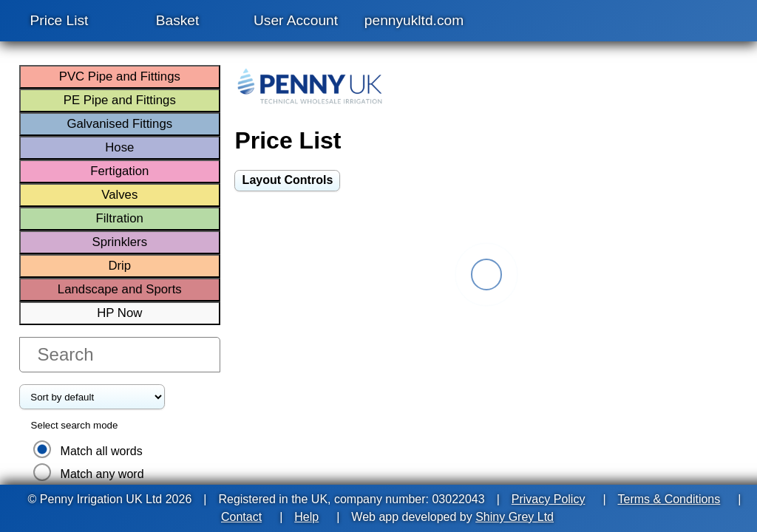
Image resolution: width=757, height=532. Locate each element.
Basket (178, 20)
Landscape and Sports (120, 289)
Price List (60, 20)
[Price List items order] (92, 397)
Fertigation (119, 171)
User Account (296, 20)
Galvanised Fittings (119, 124)
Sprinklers (119, 242)
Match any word (102, 474)
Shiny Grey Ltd (515, 517)
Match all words (102, 451)
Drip (119, 266)
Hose (119, 147)
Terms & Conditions (669, 499)
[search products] (120, 355)
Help (306, 517)
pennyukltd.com (414, 20)
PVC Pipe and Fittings (120, 76)
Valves (119, 195)
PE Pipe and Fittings (120, 100)
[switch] (287, 180)
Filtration (120, 218)
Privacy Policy (549, 499)
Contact (241, 517)
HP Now (119, 313)
